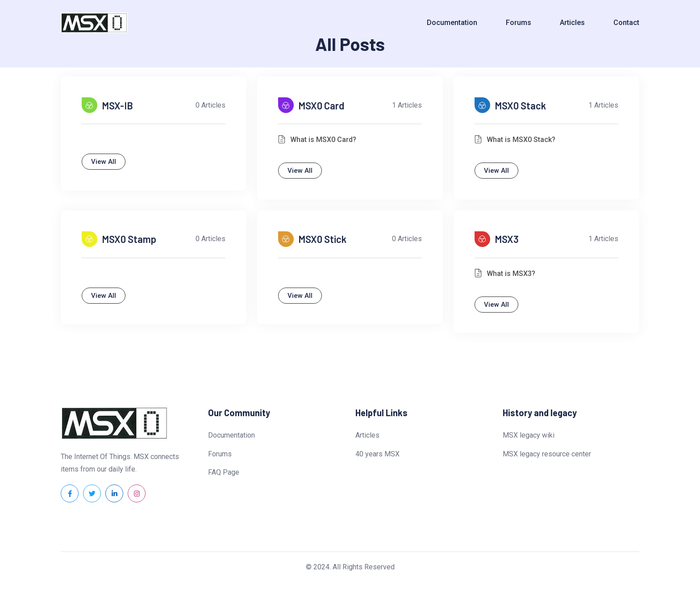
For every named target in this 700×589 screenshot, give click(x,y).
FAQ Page (224, 479)
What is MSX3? (514, 278)
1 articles (404, 107)
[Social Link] (70, 500)
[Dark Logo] (94, 23)
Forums (519, 23)
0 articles (207, 107)
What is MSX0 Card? (326, 141)
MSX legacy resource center (547, 460)
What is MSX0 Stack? (524, 141)
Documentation (452, 23)
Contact (626, 23)
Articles (572, 23)
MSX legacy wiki (529, 442)
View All (107, 163)
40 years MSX (377, 460)
